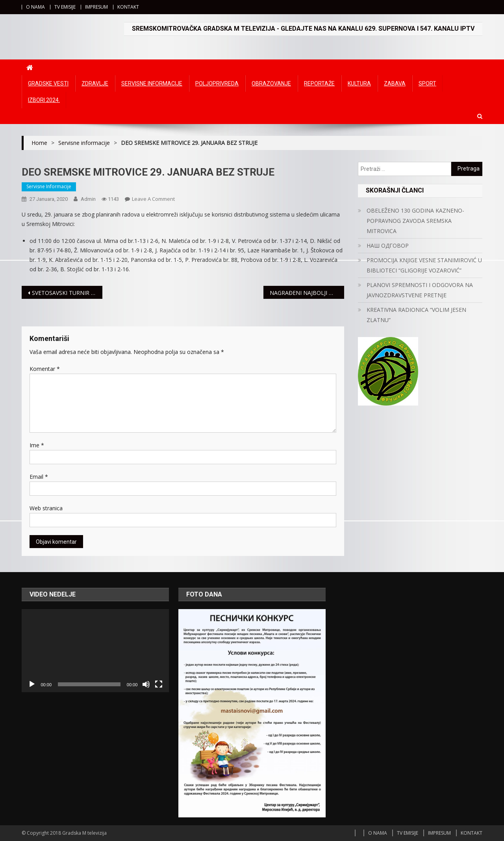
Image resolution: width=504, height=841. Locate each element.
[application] (95, 650)
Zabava (395, 83)
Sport (427, 83)
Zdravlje (95, 83)
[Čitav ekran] (159, 684)
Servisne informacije (152, 83)
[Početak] (32, 684)
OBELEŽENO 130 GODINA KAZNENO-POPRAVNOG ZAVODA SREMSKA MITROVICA (415, 221)
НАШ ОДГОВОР (388, 245)
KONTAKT (128, 7)
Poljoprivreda (217, 83)
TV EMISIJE (65, 7)
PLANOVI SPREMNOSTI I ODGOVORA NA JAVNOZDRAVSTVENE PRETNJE (420, 290)
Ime (37, 445)
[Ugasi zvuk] (146, 684)
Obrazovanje (271, 83)
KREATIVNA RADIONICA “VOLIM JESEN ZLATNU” (416, 315)
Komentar (45, 369)
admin (88, 199)
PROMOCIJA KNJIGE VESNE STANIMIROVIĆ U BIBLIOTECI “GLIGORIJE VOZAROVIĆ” (424, 265)
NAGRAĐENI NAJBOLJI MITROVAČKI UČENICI (307, 293)
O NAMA (35, 7)
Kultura (359, 83)
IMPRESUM (96, 7)
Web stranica (46, 508)
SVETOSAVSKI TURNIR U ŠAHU (67, 293)
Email (39, 477)
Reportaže (319, 83)
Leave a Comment (153, 199)
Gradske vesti (48, 83)
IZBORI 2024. (44, 100)
